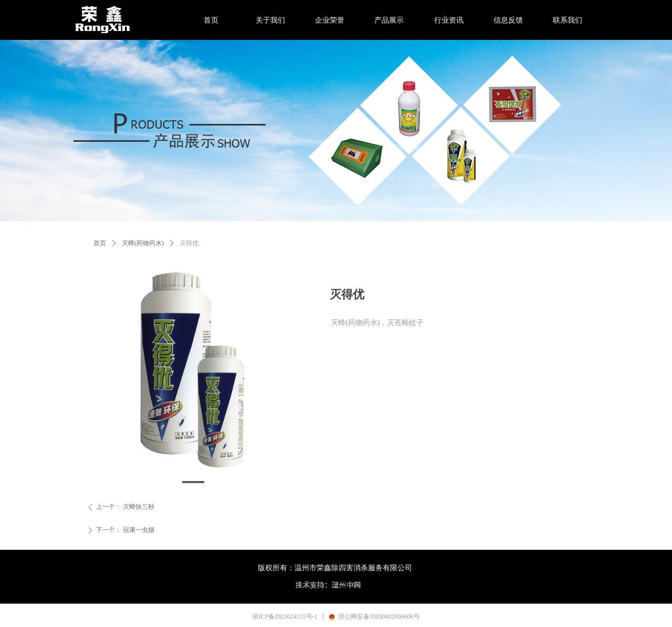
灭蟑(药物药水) (143, 243)
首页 (100, 243)
